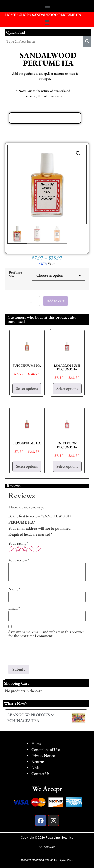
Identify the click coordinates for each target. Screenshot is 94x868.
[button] (47, 7)
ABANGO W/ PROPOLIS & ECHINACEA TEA (30, 717)
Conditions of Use (45, 750)
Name (14, 589)
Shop (24, 15)
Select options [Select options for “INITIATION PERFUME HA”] (67, 466)
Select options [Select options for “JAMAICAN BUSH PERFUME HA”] (67, 388)
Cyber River (67, 860)
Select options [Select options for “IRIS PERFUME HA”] (27, 466)
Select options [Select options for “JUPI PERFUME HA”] (27, 388)
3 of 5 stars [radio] (25, 549)
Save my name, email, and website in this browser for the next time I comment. (46, 634)
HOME (10, 15)
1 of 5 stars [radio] (11, 549)
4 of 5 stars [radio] (32, 549)
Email (14, 608)
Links (36, 768)
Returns (38, 762)
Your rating (18, 543)
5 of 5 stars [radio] (38, 549)
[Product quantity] (33, 301)
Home (36, 744)
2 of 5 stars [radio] (18, 549)
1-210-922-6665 (47, 847)
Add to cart (56, 301)
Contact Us (40, 774)
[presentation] (46, 653)
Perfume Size (15, 274)
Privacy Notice (43, 756)
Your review (19, 560)
